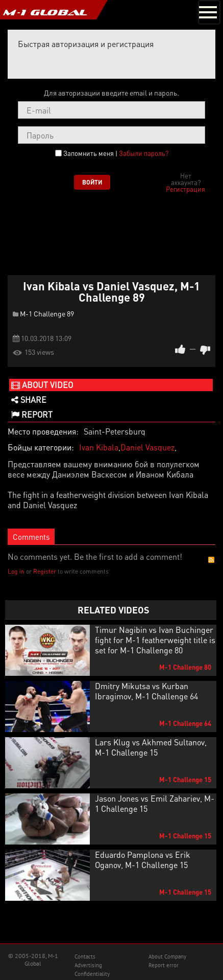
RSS (211, 560)
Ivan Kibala (99, 447)
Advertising (88, 965)
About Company (167, 956)
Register (45, 571)
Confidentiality (92, 974)
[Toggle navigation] (209, 12)
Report (32, 414)
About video (42, 385)
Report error (164, 965)
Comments (31, 537)
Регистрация (185, 189)
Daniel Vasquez (147, 447)
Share (29, 400)
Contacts (85, 956)
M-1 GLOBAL (45, 12)
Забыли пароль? (144, 153)
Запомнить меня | (116, 153)
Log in (16, 571)
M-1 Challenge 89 (47, 313)
